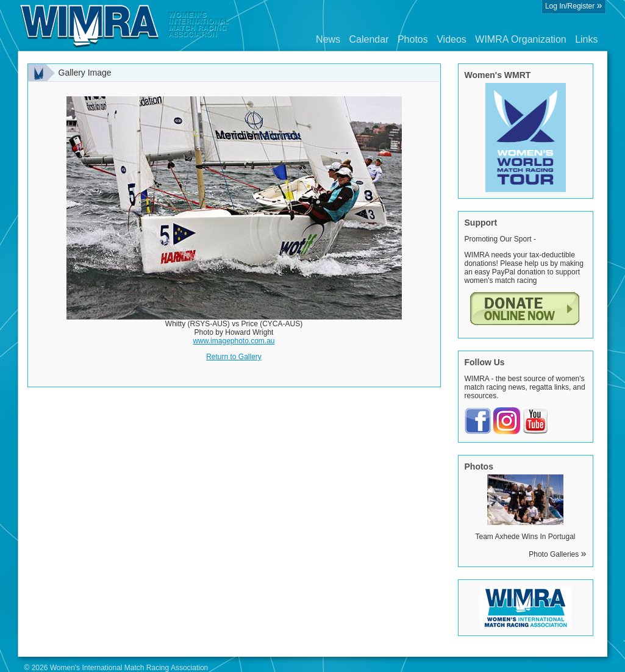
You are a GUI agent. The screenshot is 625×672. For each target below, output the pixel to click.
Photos (413, 39)
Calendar (369, 39)
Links (586, 39)
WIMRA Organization (520, 39)
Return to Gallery (234, 357)
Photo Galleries (557, 554)
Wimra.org (125, 26)
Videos (452, 39)
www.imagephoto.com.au (234, 341)
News (328, 39)
